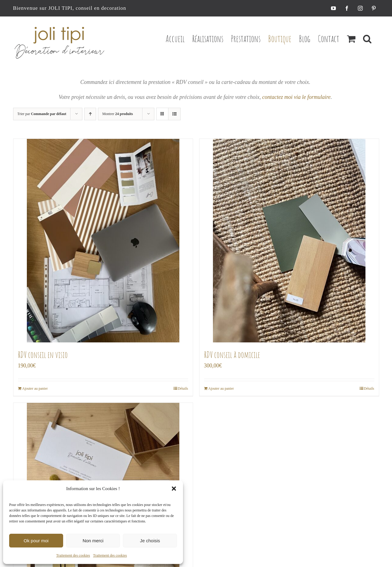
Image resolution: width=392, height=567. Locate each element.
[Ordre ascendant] (90, 114)
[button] (174, 489)
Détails (183, 388)
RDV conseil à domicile (232, 355)
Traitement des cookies (73, 555)
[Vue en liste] (174, 114)
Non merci (93, 541)
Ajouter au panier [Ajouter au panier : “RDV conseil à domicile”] (221, 388)
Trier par (42, 114)
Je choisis (150, 541)
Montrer (117, 114)
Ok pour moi (36, 541)
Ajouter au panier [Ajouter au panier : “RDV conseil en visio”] (35, 388)
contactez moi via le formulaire (296, 97)
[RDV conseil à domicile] (289, 241)
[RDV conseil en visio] (103, 241)
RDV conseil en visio (43, 355)
